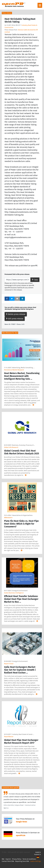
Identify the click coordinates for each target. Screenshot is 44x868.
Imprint (8, 859)
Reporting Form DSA (22, 861)
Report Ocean (9, 664)
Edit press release (15, 319)
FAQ (3, 859)
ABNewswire (8, 518)
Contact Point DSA (8, 861)
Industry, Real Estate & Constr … (23, 734)
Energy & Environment (20, 591)
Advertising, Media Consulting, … (23, 368)
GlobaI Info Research (11, 447)
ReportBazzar (9, 737)
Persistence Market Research (14, 370)
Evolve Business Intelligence (14, 593)
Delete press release (16, 314)
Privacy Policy (17, 859)
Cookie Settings (35, 861)
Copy (35, 280)
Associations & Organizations (22, 515)
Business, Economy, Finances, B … (24, 445)
